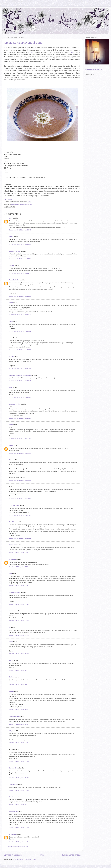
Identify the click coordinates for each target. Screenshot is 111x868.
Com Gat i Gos (14, 505)
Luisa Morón (13, 785)
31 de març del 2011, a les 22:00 (20, 480)
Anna (11, 425)
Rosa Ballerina (14, 280)
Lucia (11, 338)
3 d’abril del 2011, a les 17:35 (19, 743)
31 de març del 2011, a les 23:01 (20, 538)
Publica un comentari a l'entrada (17, 846)
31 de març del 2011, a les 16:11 (20, 350)
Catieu (11, 677)
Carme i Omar (14, 768)
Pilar (11, 387)
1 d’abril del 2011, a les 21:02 (19, 654)
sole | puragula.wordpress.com (20, 375)
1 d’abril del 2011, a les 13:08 (19, 621)
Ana (10, 574)
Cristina (12, 797)
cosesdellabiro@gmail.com (94, 69)
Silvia (11, 642)
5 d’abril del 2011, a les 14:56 (19, 790)
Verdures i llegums (26, 204)
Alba (72, 52)
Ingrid (11, 445)
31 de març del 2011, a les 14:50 (20, 273)
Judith (11, 237)
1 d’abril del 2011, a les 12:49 (19, 604)
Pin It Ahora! (8, 199)
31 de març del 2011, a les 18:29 (20, 397)
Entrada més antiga (71, 855)
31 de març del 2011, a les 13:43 (20, 230)
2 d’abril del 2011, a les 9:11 (18, 685)
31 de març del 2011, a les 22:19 (20, 499)
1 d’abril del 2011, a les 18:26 (19, 635)
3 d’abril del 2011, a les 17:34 (19, 724)
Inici (42, 855)
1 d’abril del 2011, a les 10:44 (19, 586)
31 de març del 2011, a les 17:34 (20, 381)
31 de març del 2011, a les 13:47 (20, 244)
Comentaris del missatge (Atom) (25, 860)
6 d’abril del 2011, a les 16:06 (19, 827)
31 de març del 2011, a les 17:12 (20, 368)
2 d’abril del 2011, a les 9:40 (18, 710)
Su (10, 627)
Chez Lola (13, 545)
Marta (11, 303)
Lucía (32, 52)
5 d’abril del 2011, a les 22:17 (19, 805)
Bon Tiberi (13, 522)
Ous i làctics (15, 204)
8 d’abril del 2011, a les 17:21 (19, 842)
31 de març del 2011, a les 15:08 (20, 315)
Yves (11, 218)
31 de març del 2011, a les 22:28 (20, 515)
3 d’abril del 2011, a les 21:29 (19, 778)
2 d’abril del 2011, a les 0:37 (18, 670)
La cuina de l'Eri (15, 404)
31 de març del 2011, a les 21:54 (20, 453)
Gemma (12, 265)
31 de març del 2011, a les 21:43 (20, 439)
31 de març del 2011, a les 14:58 (20, 296)
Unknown (12, 559)
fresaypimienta (14, 716)
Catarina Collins (15, 592)
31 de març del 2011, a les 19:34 (20, 418)
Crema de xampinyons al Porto (23, 43)
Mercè (11, 660)
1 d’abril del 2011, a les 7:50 (18, 567)
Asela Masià (13, 811)
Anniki (11, 356)
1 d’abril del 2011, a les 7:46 (18, 553)
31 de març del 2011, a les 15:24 (20, 331)
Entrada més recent (13, 855)
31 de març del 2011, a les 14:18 (20, 259)
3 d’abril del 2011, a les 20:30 (19, 761)
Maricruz (12, 611)
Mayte (11, 731)
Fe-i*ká (11, 691)
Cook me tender (15, 251)
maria (11, 321)
